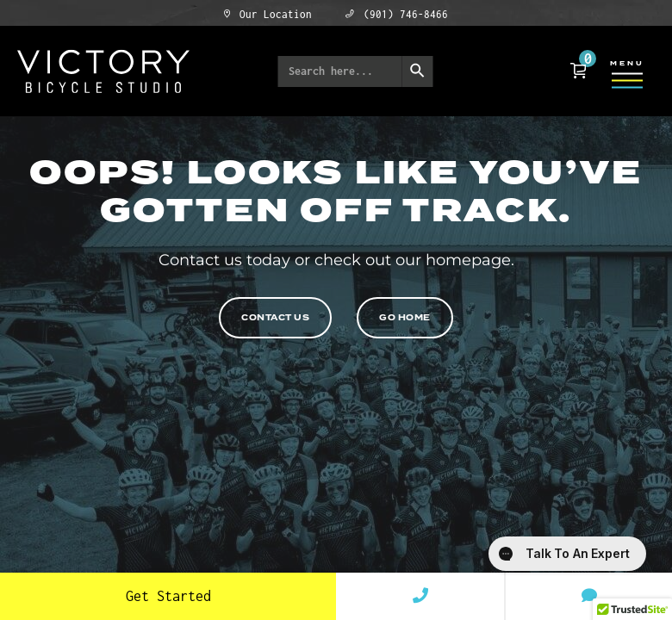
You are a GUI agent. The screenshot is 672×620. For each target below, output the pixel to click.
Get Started (168, 596)
